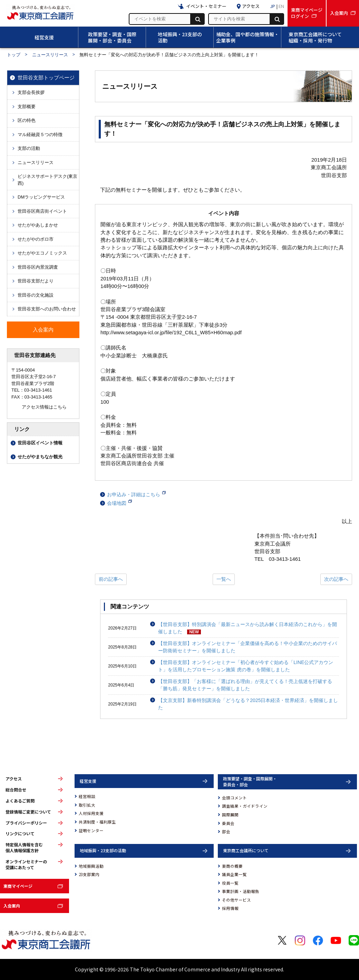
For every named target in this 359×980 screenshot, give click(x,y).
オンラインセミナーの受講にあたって (26, 864)
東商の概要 (232, 866)
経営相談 (87, 796)
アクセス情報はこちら (44, 407)
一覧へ (224, 579)
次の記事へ (336, 579)
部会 (226, 832)
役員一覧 (230, 883)
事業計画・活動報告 (241, 891)
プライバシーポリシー (26, 823)
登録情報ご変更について (28, 812)
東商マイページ (18, 886)
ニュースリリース (50, 55)
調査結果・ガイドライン (245, 806)
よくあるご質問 (20, 801)
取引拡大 (87, 805)
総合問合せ (16, 790)
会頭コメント (234, 798)
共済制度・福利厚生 (97, 822)
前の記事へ (111, 579)
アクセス (14, 779)
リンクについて (20, 834)
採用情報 (230, 908)
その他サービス (236, 900)
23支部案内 (89, 874)
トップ (14, 55)
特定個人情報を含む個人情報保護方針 (24, 848)
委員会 (228, 823)
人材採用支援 (91, 813)
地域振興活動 (91, 866)
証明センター (91, 830)
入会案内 (12, 906)
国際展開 (230, 815)
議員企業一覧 (234, 874)
